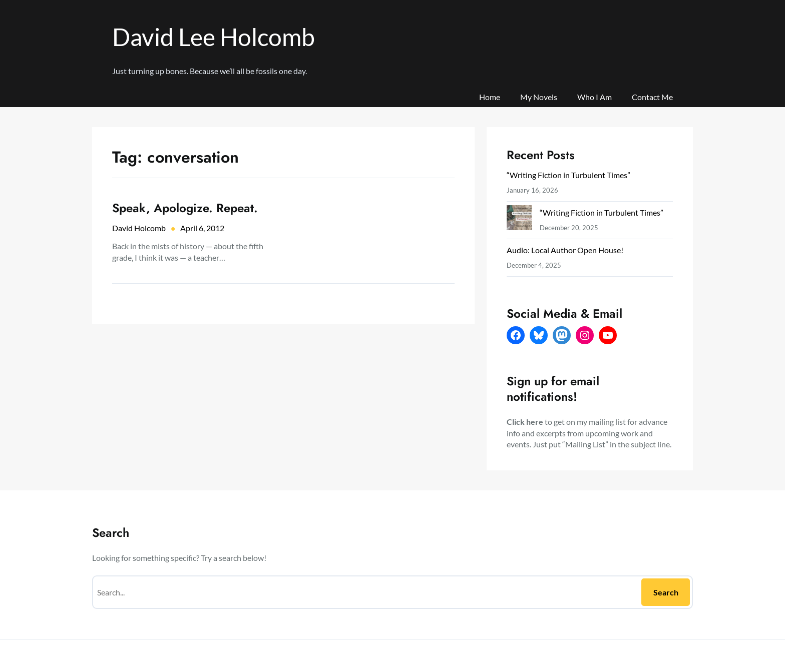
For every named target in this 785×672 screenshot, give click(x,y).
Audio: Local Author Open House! (565, 250)
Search (666, 592)
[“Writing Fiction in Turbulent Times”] (519, 220)
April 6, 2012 (202, 228)
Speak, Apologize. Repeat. (185, 208)
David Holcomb (139, 228)
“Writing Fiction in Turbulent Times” (568, 175)
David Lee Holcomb (214, 37)
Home (490, 97)
